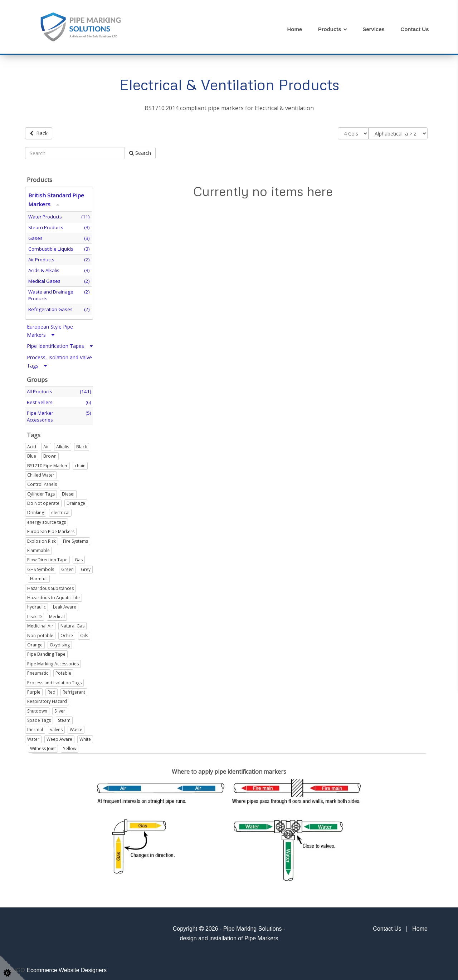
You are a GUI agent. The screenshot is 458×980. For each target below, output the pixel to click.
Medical (57, 614)
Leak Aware (65, 605)
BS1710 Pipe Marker (47, 463)
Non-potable (40, 633)
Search (140, 151)
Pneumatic (38, 671)
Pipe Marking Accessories (53, 661)
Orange (35, 642)
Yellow (70, 746)
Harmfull (39, 577)
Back (39, 133)
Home (295, 29)
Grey (86, 567)
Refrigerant (74, 690)
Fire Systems (75, 539)
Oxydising (60, 642)
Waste (76, 727)
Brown (50, 454)
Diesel (68, 491)
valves (56, 727)
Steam (64, 718)
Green (67, 567)
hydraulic (36, 605)
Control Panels (42, 482)
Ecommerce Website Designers (67, 968)
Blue (32, 454)
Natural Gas (72, 624)
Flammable (38, 548)
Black (82, 444)
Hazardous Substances (50, 586)
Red (52, 690)
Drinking (36, 510)
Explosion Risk (42, 539)
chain (80, 463)
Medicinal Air (40, 624)
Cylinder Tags (41, 491)
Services (374, 29)
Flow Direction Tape (47, 558)
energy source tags (47, 520)
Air (46, 444)
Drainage (76, 501)
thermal (35, 727)
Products (330, 29)
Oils (84, 633)
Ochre (67, 633)
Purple (34, 690)
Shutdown (37, 708)
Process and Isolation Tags (54, 680)
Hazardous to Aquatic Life (53, 595)
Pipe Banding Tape (46, 652)
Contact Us (415, 29)
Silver (60, 708)
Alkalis (63, 444)
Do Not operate (43, 501)
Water (33, 737)
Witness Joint (43, 746)
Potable (63, 671)
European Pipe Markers (51, 529)
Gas (79, 558)
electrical (60, 510)
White (85, 737)
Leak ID (35, 614)
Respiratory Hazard (47, 699)
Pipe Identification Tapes (60, 344)
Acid (32, 444)
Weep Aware (59, 737)
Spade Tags (39, 718)
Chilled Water (41, 472)
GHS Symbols (41, 567)
